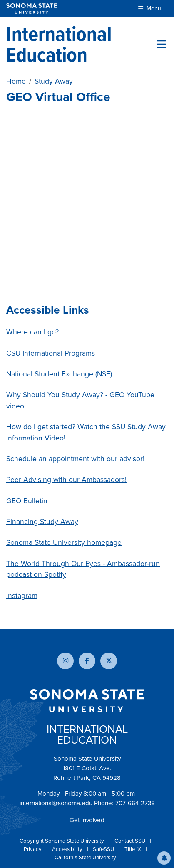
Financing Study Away (42, 522)
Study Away (54, 81)
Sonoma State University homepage (64, 542)
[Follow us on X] (109, 661)
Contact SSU (130, 841)
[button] (164, 858)
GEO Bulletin (27, 501)
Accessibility (68, 849)
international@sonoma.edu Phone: (67, 803)
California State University (85, 857)
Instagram (22, 596)
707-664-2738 (135, 803)
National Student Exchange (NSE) (59, 374)
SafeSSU (104, 849)
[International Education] (81, 44)
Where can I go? (32, 332)
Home (16, 81)
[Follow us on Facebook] (87, 661)
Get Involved (87, 820)
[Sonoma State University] (32, 9)
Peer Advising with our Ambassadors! (66, 480)
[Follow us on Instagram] (65, 661)
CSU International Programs (51, 353)
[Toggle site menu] (161, 44)
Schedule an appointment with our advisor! (75, 459)
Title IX (133, 849)
